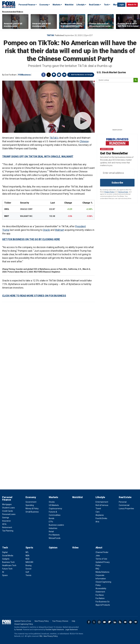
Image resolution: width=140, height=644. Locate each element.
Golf (27, 572)
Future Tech (7, 569)
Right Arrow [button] (135, 22)
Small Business (32, 512)
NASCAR (29, 562)
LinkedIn (115, 622)
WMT (7, 216)
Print (59, 75)
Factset (19, 630)
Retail (51, 532)
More (116, 5)
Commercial (124, 505)
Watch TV (132, 5)
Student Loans (8, 508)
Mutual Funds (55, 538)
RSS (120, 622)
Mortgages (7, 504)
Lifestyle (81, 5)
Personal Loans (9, 514)
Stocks (52, 502)
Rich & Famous (102, 505)
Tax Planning (8, 531)
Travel (98, 509)
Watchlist (69, 5)
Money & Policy (32, 509)
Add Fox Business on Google (82, 75)
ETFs (51, 522)
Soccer (29, 569)
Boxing (29, 565)
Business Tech (8, 562)
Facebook (43, 75)
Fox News (100, 595)
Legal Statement (71, 630)
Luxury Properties (126, 509)
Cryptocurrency (55, 509)
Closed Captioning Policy (24, 624)
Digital (5, 552)
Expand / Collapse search (115, 5)
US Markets (54, 505)
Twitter (49, 75)
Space (5, 575)
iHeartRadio (136, 622)
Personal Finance (27, 5)
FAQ (97, 569)
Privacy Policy (110, 192)
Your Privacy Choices (60, 621)
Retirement (7, 527)
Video (75, 548)
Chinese (84, 141)
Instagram (99, 622)
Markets (57, 5)
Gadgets (6, 559)
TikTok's (54, 138)
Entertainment (102, 502)
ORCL (7, 209)
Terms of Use (123, 192)
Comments (54, 75)
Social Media (8, 556)
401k (4, 524)
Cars (98, 512)
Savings (6, 518)
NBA (27, 556)
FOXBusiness (24, 75)
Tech (106, 5)
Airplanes (100, 515)
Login (121, 5)
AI (3, 572)
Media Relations (102, 572)
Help (73, 621)
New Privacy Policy (42, 621)
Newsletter (125, 622)
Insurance (6, 521)
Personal (123, 502)
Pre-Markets (54, 535)
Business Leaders (56, 525)
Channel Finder (102, 552)
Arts (97, 522)
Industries (53, 528)
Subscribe (117, 183)
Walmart (59, 230)
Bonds (52, 518)
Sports (29, 548)
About (99, 548)
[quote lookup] (115, 80)
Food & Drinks (101, 518)
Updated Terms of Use (23, 621)
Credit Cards (8, 511)
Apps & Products (103, 605)
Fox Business (9, 5)
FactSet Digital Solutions (55, 630)
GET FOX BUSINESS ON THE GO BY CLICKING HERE (31, 239)
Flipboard (110, 622)
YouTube (104, 622)
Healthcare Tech (9, 565)
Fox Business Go (103, 602)
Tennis (28, 575)
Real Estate (94, 5)
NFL (27, 552)
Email (64, 75)
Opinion (53, 548)
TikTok (50, 35)
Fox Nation (100, 598)
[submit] (136, 80)
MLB (27, 559)
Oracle (46, 230)
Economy (44, 5)
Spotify (130, 622)
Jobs (98, 556)
